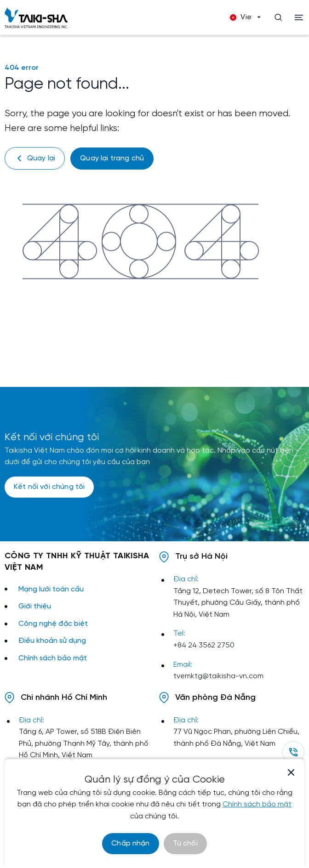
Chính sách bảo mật (53, 658)
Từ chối (185, 843)
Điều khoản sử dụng (52, 641)
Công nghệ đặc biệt (53, 624)
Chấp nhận (130, 843)
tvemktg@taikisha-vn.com (218, 676)
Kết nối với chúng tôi (49, 487)
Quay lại (35, 158)
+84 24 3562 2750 (204, 645)
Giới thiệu (35, 606)
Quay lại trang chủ (112, 158)
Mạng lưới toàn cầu (51, 589)
